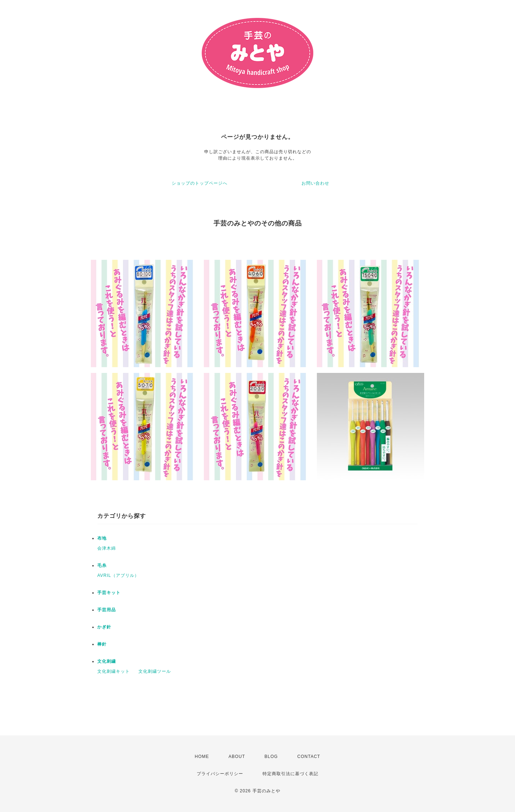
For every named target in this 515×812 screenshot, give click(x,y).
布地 (102, 538)
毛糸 (102, 565)
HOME (202, 757)
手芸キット (109, 593)
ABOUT (237, 757)
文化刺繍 (107, 661)
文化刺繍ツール (155, 671)
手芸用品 (107, 610)
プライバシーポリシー (220, 774)
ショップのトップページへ (200, 183)
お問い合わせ (315, 183)
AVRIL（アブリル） (118, 575)
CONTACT (309, 757)
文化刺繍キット (114, 671)
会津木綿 (107, 548)
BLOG (271, 757)
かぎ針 (104, 627)
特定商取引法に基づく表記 (290, 774)
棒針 (102, 644)
